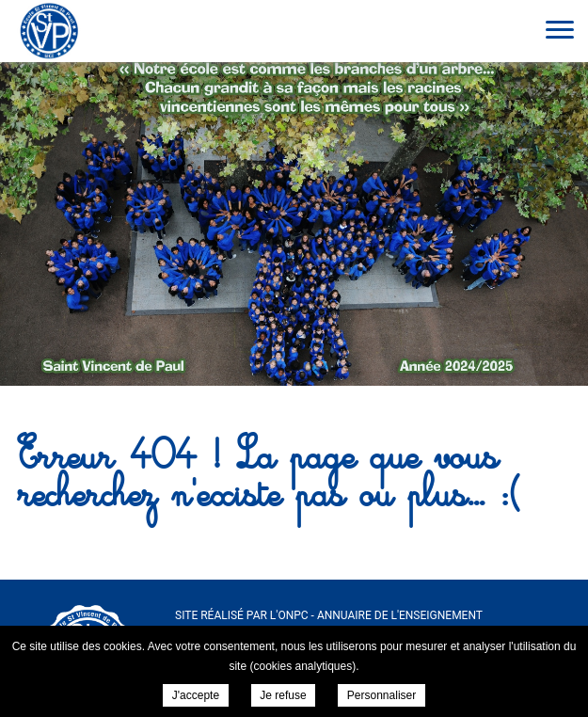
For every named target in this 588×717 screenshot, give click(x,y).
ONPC (293, 615)
